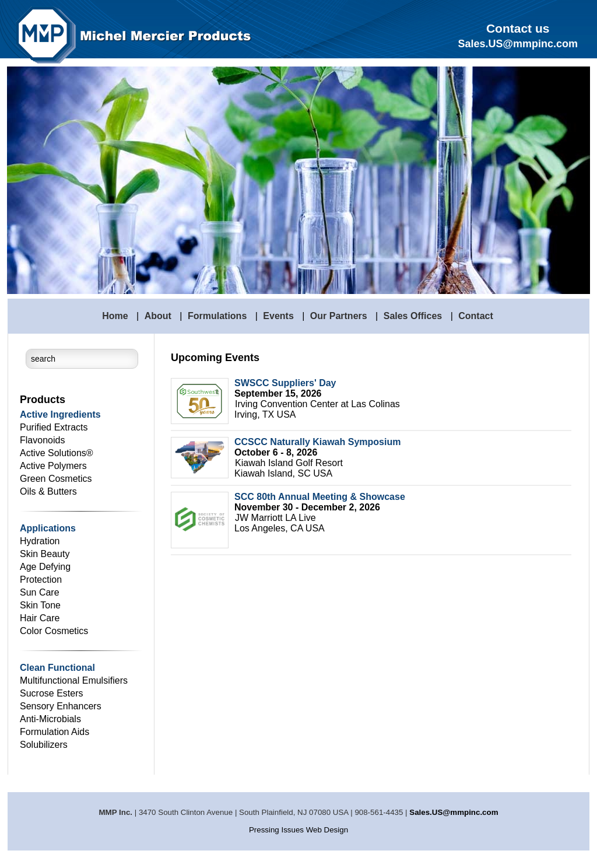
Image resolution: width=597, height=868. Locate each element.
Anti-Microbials (50, 719)
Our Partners (339, 316)
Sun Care (40, 592)
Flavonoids (42, 440)
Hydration (40, 541)
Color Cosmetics (54, 631)
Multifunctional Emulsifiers (74, 680)
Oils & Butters (48, 491)
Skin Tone (40, 605)
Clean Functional (57, 668)
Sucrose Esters (51, 693)
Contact (476, 316)
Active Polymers (53, 466)
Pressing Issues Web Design (298, 830)
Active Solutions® (57, 453)
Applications (48, 528)
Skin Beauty (45, 554)
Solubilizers (44, 745)
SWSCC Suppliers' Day (285, 383)
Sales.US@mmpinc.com (454, 812)
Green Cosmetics (56, 479)
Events (278, 316)
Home (115, 316)
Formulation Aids (55, 732)
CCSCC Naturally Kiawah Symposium (317, 442)
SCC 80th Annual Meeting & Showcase (320, 497)
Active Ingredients (60, 414)
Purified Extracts (54, 427)
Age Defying (45, 567)
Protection (41, 580)
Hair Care (40, 618)
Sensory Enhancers (61, 706)
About (158, 316)
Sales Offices (413, 316)
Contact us (518, 28)
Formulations (217, 316)
